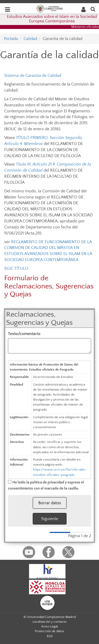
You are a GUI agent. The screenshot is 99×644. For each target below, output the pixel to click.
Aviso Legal (49, 626)
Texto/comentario (24, 334)
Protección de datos (49, 631)
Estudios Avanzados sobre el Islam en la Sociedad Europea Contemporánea (52, 19)
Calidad (30, 39)
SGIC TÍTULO (16, 268)
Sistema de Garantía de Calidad (33, 76)
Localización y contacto (49, 622)
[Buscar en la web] (93, 9)
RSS (50, 636)
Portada (11, 39)
